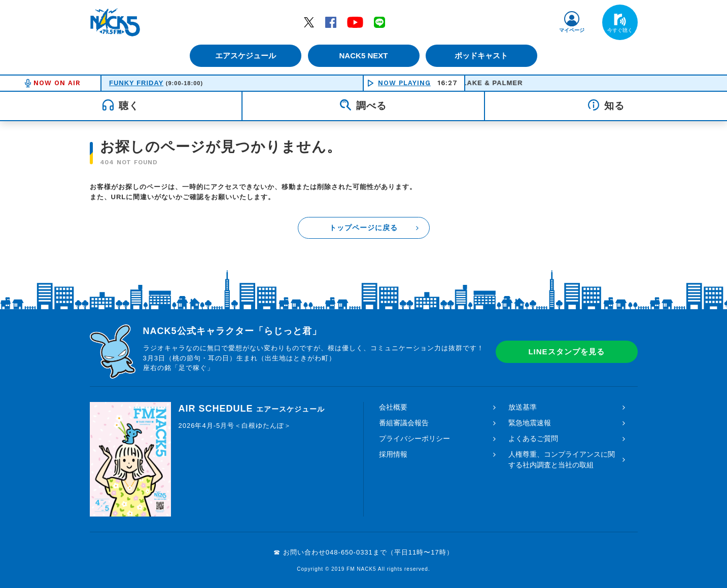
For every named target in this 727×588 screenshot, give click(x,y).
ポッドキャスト (483, 56)
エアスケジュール (245, 56)
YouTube (355, 22)
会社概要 (393, 407)
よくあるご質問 (533, 438)
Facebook (331, 22)
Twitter (309, 22)
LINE (379, 22)
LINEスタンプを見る (566, 352)
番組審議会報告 (404, 423)
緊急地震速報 (530, 423)
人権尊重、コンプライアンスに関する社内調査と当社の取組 (562, 460)
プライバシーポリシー (414, 438)
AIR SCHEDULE (252, 409)
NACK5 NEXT (363, 56)
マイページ (572, 30)
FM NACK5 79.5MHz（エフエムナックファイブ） (115, 22)
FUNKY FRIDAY (136, 83)
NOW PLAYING (404, 83)
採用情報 (393, 454)
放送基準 (523, 407)
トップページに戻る (364, 228)
